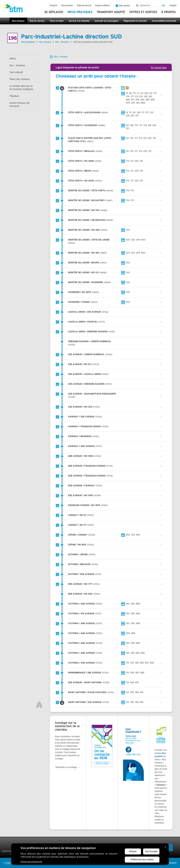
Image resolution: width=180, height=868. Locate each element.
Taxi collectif (16, 72)
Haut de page (39, 705)
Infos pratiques (80, 12)
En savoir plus (159, 68)
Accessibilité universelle (164, 21)
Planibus (14, 96)
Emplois (54, 5)
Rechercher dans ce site (137, 5)
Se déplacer (54, 12)
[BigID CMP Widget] (90, 855)
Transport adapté (111, 12)
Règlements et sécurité (135, 21)
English (173, 5)
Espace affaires (103, 5)
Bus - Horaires (62, 42)
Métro (13, 59)
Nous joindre (67, 5)
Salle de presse (84, 5)
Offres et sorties (143, 12)
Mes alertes (123, 6)
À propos (168, 12)
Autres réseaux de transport (20, 104)
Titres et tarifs (57, 21)
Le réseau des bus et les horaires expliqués (21, 88)
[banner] (15, 9)
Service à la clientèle (79, 21)
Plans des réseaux (20, 79)
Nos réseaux (18, 21)
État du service (37, 21)
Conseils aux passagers (106, 21)
